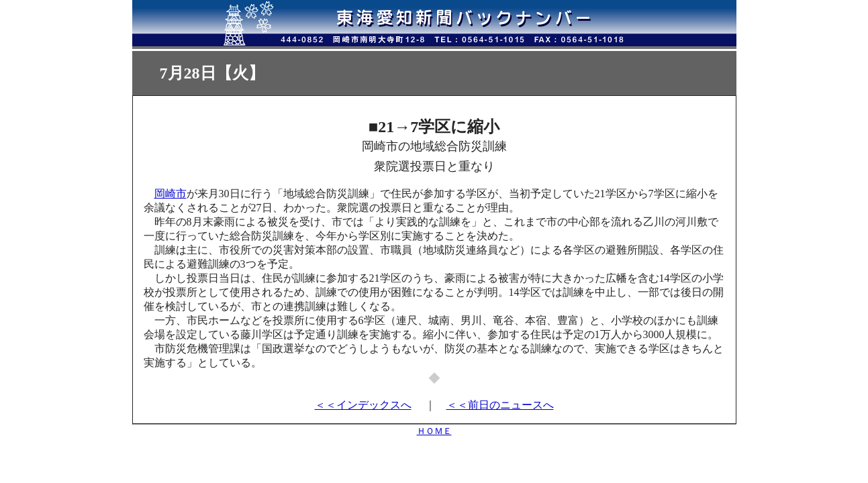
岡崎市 (171, 194)
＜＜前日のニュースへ (500, 405)
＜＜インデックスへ (363, 405)
